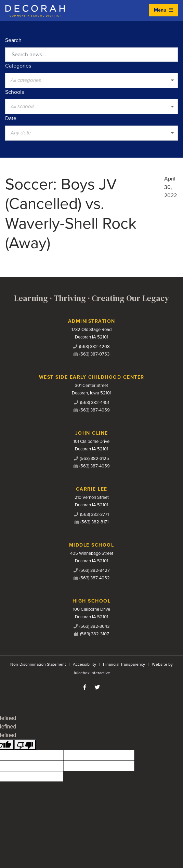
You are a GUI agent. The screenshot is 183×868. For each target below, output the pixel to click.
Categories (18, 66)
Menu (164, 10)
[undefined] (25, 745)
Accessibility (84, 664)
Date (11, 118)
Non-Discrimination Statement (38, 664)
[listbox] (91, 80)
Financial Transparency (124, 664)
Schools (15, 92)
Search (13, 40)
